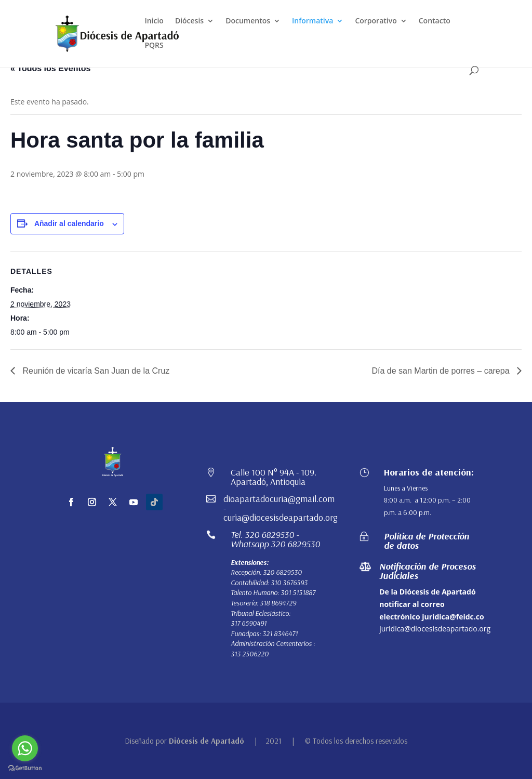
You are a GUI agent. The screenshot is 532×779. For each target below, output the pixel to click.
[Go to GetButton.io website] (25, 768)
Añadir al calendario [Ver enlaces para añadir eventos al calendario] (69, 223)
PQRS (154, 46)
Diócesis (189, 21)
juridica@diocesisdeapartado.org (435, 629)
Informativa (312, 21)
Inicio (154, 21)
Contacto (435, 21)
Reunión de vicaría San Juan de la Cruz (95, 371)
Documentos (248, 21)
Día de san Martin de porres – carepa (442, 371)
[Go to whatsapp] (25, 748)
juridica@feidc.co (453, 617)
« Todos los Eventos (50, 68)
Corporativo (376, 21)
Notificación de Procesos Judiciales (428, 571)
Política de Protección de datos (427, 541)
